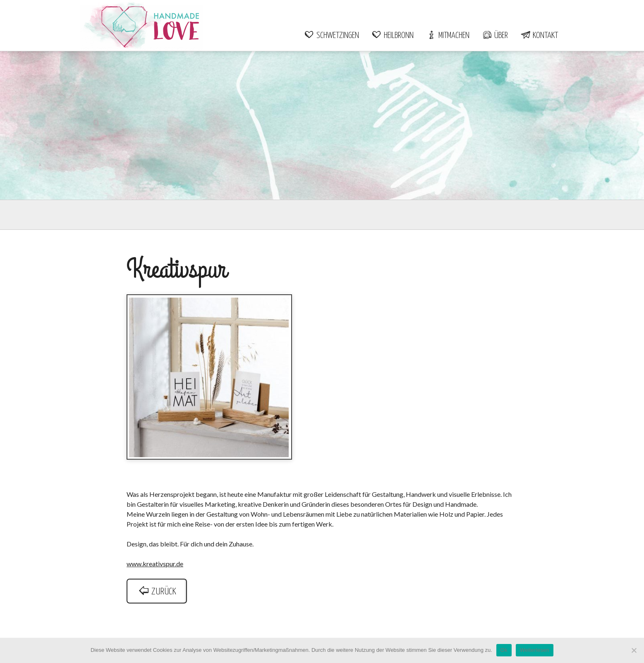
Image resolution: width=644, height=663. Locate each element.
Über (495, 36)
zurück (157, 592)
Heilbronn (393, 36)
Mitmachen (448, 36)
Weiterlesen (535, 650)
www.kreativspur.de (155, 564)
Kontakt (539, 36)
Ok (504, 650)
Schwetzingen (332, 36)
